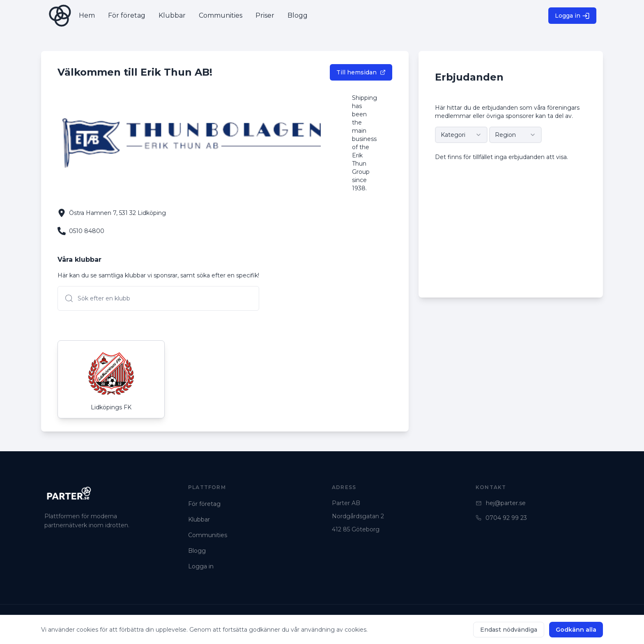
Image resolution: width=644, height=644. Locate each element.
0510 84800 (87, 231)
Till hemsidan (361, 72)
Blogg (197, 551)
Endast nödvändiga (509, 630)
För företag (204, 504)
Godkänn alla (576, 630)
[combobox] (461, 135)
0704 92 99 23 (501, 518)
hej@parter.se (501, 503)
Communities (208, 535)
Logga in (572, 16)
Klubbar (199, 519)
